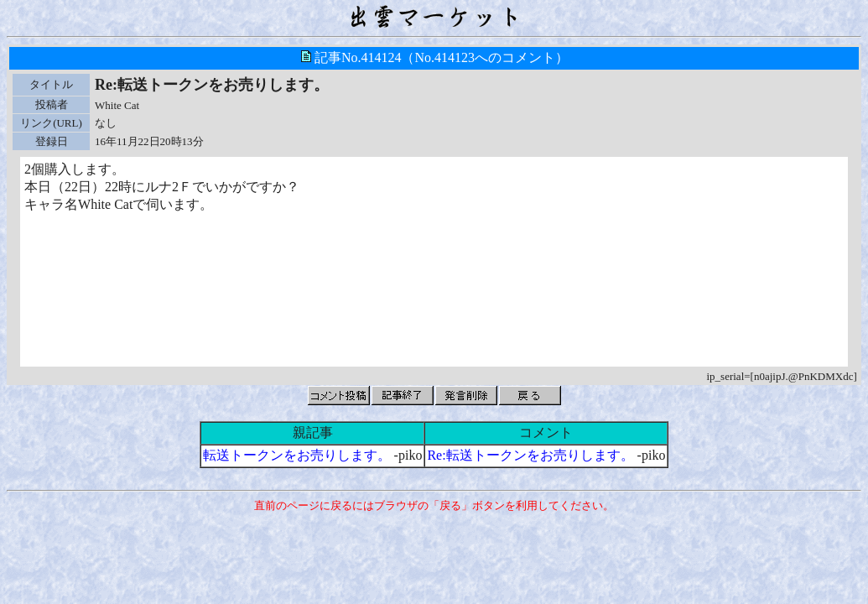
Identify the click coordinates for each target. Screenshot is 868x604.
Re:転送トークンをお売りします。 (530, 455)
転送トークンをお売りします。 (297, 455)
